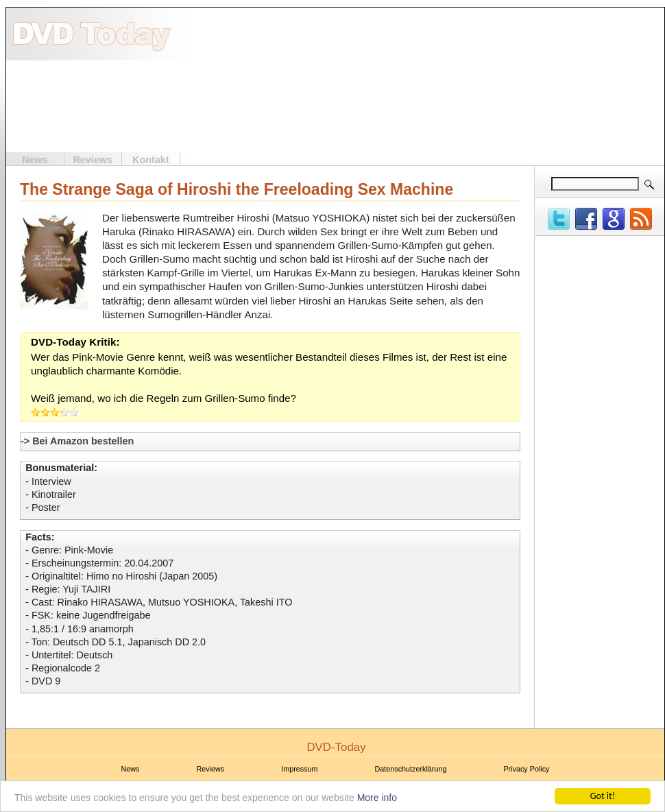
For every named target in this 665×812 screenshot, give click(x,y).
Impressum (299, 769)
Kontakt (151, 160)
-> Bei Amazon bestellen (77, 441)
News (35, 160)
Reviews (93, 160)
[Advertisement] (578, 81)
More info (377, 798)
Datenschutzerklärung (411, 769)
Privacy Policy (526, 769)
